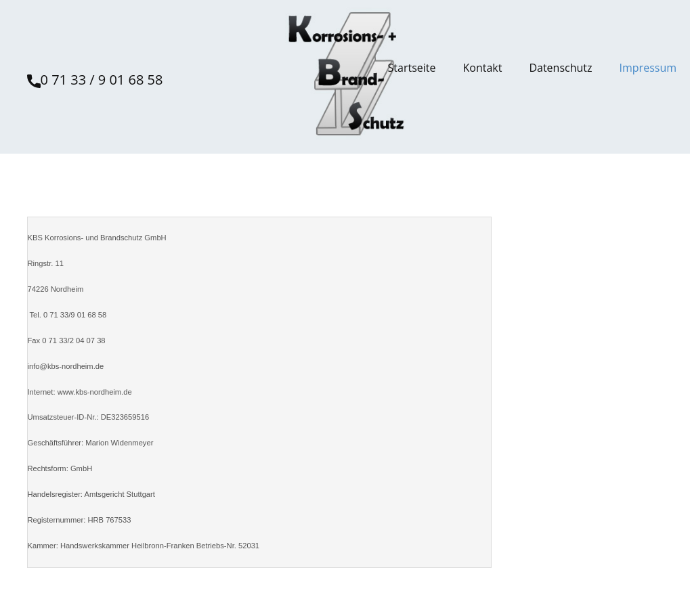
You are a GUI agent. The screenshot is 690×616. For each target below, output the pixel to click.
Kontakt (482, 68)
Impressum (648, 68)
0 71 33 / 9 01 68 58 (95, 80)
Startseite (412, 68)
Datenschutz (560, 68)
